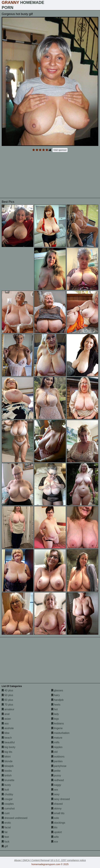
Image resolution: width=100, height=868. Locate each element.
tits (54, 827)
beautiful (8, 742)
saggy (56, 785)
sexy (55, 794)
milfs (55, 742)
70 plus (7, 705)
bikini (6, 757)
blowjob (8, 766)
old (54, 752)
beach (7, 738)
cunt (6, 813)
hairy (56, 695)
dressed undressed (15, 818)
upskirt (57, 832)
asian (6, 719)
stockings (58, 823)
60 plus (7, 700)
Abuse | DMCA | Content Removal (32, 860)
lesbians (58, 724)
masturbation (60, 733)
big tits (7, 752)
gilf (5, 846)
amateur (8, 709)
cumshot (8, 809)
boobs (7, 771)
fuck (6, 842)
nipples (57, 747)
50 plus (7, 695)
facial (6, 827)
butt (5, 790)
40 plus (7, 690)
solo (55, 818)
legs (55, 719)
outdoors (58, 757)
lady (55, 714)
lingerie (57, 728)
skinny (56, 809)
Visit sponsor (60, 150)
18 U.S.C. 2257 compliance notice (68, 860)
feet (5, 837)
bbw (6, 733)
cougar (7, 799)
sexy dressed (61, 799)
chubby (7, 794)
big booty (8, 747)
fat (5, 832)
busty (6, 785)
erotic (6, 823)
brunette (8, 780)
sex (55, 790)
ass (5, 724)
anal (6, 714)
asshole (8, 728)
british (7, 775)
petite (56, 771)
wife (55, 837)
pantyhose (59, 766)
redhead (58, 780)
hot (55, 709)
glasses (57, 690)
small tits (58, 813)
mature (57, 738)
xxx (55, 842)
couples (8, 804)
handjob (57, 700)
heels (56, 705)
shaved (57, 804)
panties (57, 761)
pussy (56, 775)
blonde (7, 761)
